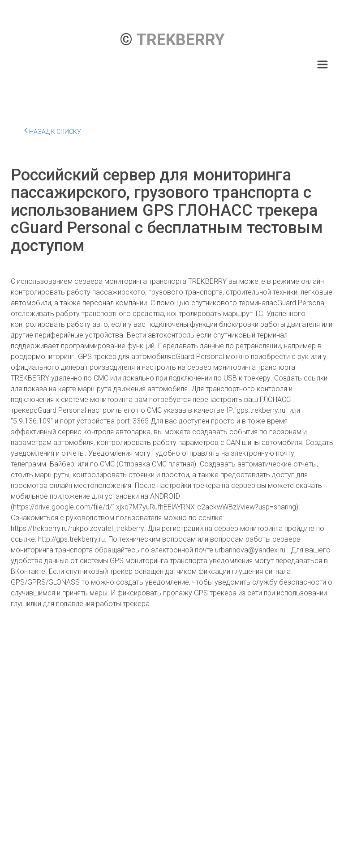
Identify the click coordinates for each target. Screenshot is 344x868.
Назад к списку (53, 130)
